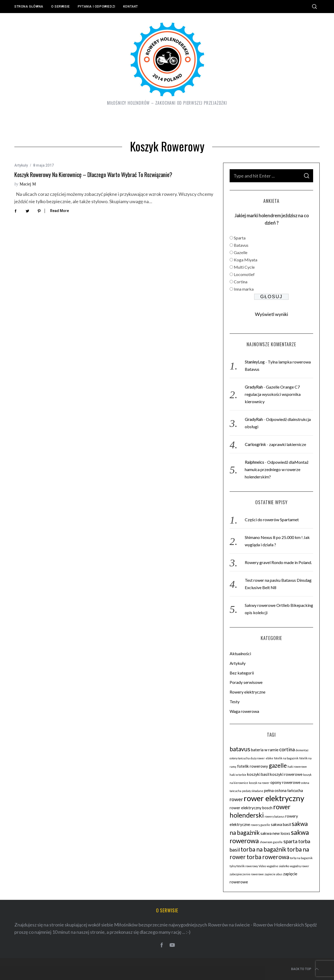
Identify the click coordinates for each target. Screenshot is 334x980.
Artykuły (21, 165)
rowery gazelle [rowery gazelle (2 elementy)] (260, 825)
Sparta (240, 238)
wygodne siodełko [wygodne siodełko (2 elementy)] (278, 866)
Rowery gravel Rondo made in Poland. (278, 562)
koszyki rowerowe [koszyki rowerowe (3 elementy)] (286, 774)
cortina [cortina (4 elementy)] (287, 749)
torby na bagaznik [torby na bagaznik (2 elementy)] (301, 858)
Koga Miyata (246, 260)
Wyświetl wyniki (272, 314)
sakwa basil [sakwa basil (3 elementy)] (281, 824)
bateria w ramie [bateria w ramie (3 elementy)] (265, 750)
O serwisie (61, 7)
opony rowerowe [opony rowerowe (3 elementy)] (285, 782)
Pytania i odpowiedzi (97, 7)
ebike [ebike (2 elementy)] (269, 758)
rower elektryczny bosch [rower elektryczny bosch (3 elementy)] (251, 808)
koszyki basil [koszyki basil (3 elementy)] (258, 774)
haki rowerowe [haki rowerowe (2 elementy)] (297, 767)
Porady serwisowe (246, 682)
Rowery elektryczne (247, 692)
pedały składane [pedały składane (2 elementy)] (253, 791)
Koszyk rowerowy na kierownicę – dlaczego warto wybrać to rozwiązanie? (93, 174)
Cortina (241, 282)
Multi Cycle (244, 267)
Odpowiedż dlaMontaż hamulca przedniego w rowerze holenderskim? (277, 469)
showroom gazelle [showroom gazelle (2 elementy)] (271, 842)
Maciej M (28, 184)
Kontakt (131, 7)
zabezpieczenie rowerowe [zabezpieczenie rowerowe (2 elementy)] (247, 874)
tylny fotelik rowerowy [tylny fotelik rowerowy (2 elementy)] (244, 866)
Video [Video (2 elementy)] (262, 866)
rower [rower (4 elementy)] (236, 799)
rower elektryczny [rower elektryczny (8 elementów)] (274, 798)
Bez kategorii (242, 673)
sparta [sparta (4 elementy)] (290, 841)
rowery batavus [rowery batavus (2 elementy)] (275, 816)
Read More (59, 211)
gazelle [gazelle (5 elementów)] (278, 765)
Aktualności (240, 653)
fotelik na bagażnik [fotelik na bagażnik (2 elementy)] (286, 758)
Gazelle (241, 252)
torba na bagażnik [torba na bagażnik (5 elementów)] (263, 849)
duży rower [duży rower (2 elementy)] (258, 758)
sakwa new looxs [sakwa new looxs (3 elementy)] (275, 833)
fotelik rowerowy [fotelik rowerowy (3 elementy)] (253, 766)
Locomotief (244, 274)
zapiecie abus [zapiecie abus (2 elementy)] (273, 874)
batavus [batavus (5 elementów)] (240, 749)
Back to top (305, 969)
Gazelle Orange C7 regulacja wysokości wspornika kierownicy (273, 394)
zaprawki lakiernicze (288, 444)
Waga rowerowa (244, 711)
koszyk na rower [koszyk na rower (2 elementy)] (259, 783)
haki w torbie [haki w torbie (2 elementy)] (238, 775)
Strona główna (29, 7)
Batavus (241, 245)
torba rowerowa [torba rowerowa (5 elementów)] (268, 857)
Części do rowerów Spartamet (272, 520)
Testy (235, 702)
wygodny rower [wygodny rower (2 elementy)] (300, 866)
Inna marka (244, 289)
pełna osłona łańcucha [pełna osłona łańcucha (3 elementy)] (284, 790)
